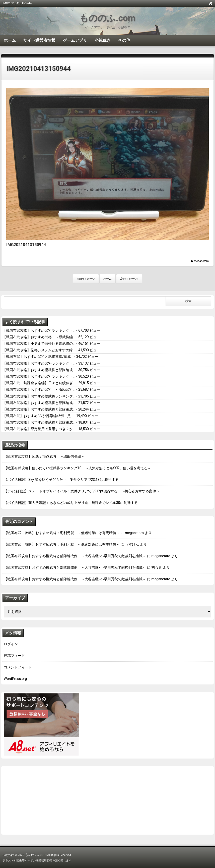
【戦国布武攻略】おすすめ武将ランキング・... (39, 330)
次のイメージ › (129, 279)
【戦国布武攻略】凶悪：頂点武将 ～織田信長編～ (44, 456)
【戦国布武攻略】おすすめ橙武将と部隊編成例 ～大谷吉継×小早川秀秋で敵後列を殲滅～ (75, 556)
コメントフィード (18, 667)
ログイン (11, 644)
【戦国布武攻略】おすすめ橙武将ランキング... (39, 396)
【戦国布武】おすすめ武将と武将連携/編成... (38, 357)
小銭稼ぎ (103, 40)
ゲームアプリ (75, 40)
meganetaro (201, 261)
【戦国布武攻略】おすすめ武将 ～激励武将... (39, 389)
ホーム (10, 40)
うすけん (132, 544)
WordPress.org (15, 679)
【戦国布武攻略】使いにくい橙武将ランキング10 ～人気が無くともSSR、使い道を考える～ (77, 468)
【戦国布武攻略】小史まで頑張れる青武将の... (39, 343)
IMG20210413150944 (39, 69)
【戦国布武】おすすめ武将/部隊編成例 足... (38, 416)
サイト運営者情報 (39, 40)
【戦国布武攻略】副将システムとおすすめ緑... (39, 350)
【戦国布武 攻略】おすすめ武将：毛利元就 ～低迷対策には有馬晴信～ (62, 533)
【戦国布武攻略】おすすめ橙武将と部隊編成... (39, 370)
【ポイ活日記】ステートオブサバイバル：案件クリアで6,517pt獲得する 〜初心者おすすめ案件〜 (82, 491)
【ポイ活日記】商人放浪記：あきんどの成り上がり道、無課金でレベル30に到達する (71, 503)
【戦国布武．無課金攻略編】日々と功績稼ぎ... (39, 383)
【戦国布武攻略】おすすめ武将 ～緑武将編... (39, 337)
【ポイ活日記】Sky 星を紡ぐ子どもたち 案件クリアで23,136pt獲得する (61, 480)
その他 (124, 40)
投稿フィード (14, 656)
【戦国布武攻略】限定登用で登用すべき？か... (39, 429)
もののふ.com (107, 18)
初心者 (157, 567)
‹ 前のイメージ (86, 279)
